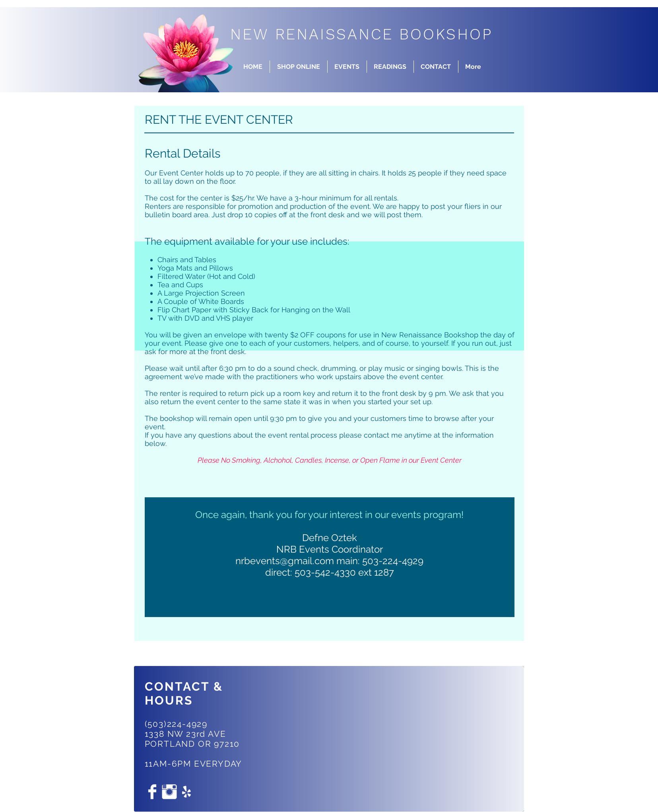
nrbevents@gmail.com (285, 561)
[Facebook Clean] (152, 792)
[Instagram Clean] (169, 792)
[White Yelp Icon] (186, 792)
